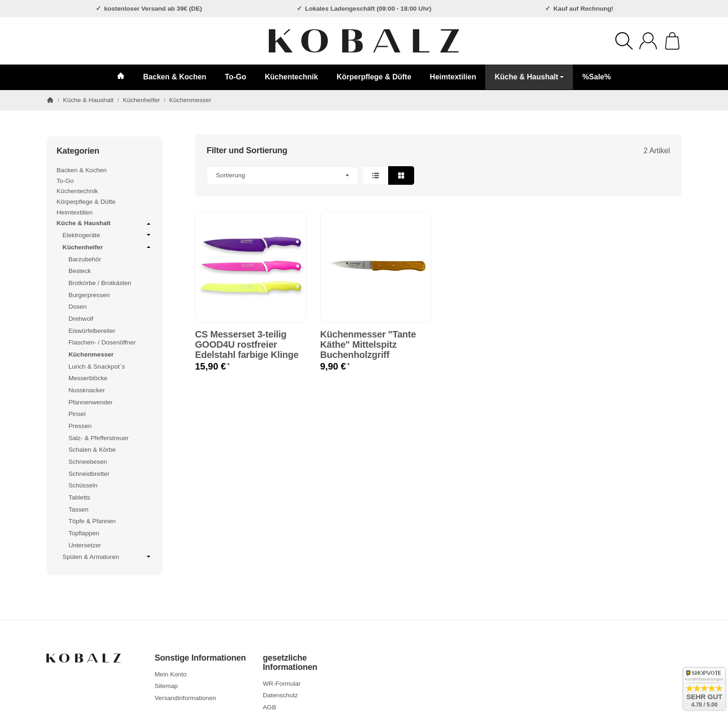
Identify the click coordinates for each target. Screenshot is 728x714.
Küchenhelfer (108, 247)
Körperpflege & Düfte (374, 77)
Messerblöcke (88, 378)
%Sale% (596, 77)
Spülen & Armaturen (108, 557)
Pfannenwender (90, 402)
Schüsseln (83, 485)
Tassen (78, 510)
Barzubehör (84, 259)
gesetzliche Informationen (290, 663)
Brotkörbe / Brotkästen (100, 283)
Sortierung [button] (283, 175)
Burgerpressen (89, 295)
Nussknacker (87, 390)
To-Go (235, 77)
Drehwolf (81, 319)
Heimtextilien (453, 77)
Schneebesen (88, 462)
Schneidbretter (89, 474)
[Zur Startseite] (364, 41)
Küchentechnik (291, 77)
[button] (438, 176)
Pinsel (77, 414)
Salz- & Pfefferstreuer (98, 438)
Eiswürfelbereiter (92, 331)
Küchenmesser (91, 354)
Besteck (79, 271)
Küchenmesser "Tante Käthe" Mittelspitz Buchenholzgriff (368, 344)
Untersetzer (84, 545)
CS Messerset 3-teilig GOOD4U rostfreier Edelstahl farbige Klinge (247, 344)
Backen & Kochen (175, 77)
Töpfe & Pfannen (92, 521)
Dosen (77, 307)
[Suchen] (624, 41)
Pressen (80, 426)
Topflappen (84, 533)
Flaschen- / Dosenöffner (102, 342)
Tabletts (79, 497)
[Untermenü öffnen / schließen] (149, 224)
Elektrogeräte (108, 235)
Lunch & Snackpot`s (97, 367)
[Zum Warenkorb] (672, 41)
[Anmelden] (648, 41)
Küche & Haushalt (529, 77)
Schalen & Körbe (92, 450)
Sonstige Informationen (200, 658)
